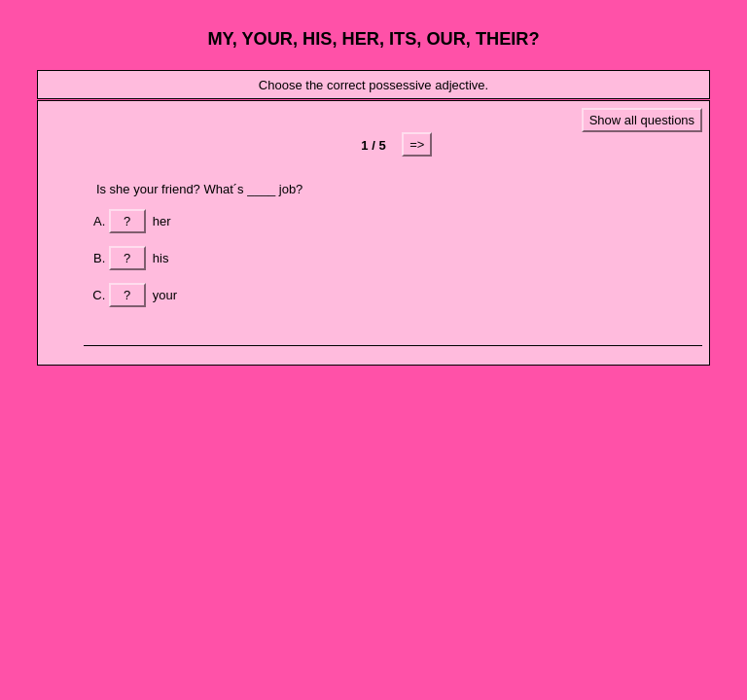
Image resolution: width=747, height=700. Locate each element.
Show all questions (642, 120)
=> (417, 144)
